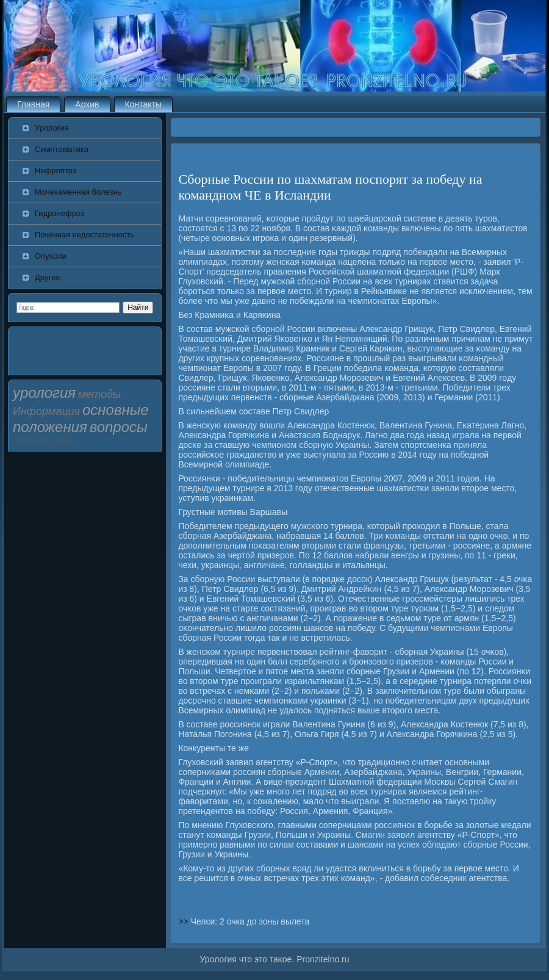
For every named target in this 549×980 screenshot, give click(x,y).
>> (184, 921)
